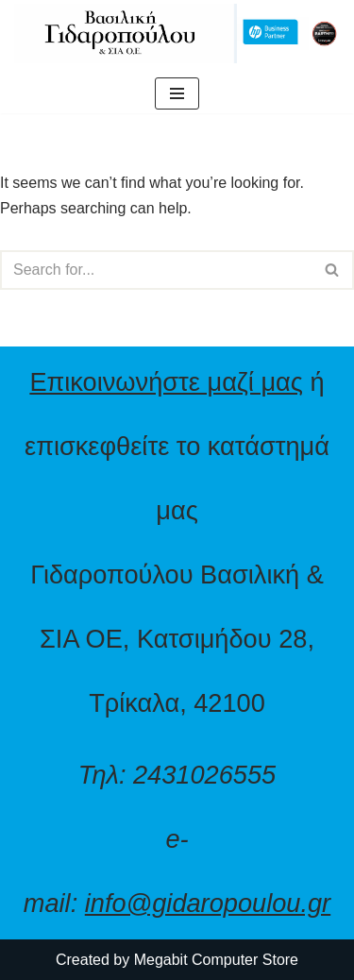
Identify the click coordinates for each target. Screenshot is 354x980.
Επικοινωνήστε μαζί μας (166, 382)
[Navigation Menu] (177, 93)
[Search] (156, 270)
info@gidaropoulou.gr (208, 903)
